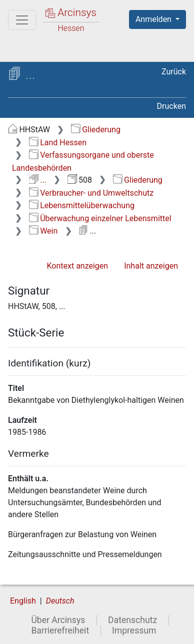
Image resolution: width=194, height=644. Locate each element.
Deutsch (60, 601)
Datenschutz (132, 620)
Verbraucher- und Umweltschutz (91, 193)
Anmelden (154, 19)
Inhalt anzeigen (151, 266)
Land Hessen (58, 143)
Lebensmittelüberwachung (82, 205)
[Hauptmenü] (22, 20)
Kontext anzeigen (77, 266)
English (23, 601)
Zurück (174, 72)
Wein (43, 231)
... (38, 180)
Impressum (134, 631)
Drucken (171, 106)
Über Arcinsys (58, 620)
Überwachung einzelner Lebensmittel (100, 218)
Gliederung (96, 130)
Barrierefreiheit (60, 631)
